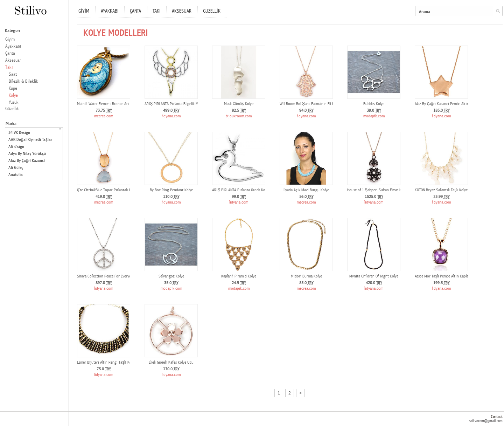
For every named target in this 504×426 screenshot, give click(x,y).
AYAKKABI (110, 11)
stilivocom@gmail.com (486, 421)
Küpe (13, 88)
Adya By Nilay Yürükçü (27, 154)
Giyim (10, 39)
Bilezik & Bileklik (23, 81)
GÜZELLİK (212, 11)
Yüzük (14, 102)
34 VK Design (19, 133)
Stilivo (30, 10)
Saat (13, 74)
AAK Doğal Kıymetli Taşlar (30, 140)
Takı (9, 67)
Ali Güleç (16, 168)
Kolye (13, 95)
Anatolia (16, 175)
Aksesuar (13, 60)
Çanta (10, 53)
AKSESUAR (182, 11)
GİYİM (84, 11)
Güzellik (12, 109)
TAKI (156, 11)
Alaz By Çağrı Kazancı (27, 161)
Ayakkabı (13, 46)
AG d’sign (16, 147)
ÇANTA (135, 11)
